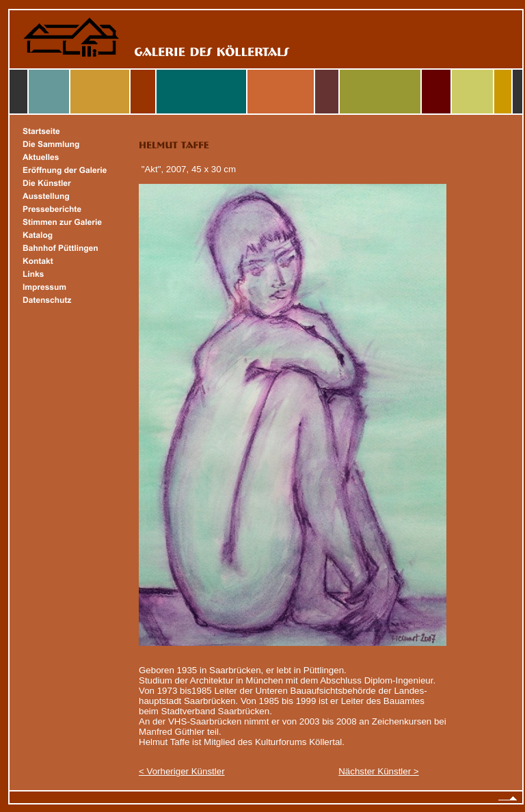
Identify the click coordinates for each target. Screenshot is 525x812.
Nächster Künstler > (378, 771)
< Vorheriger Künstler (182, 771)
